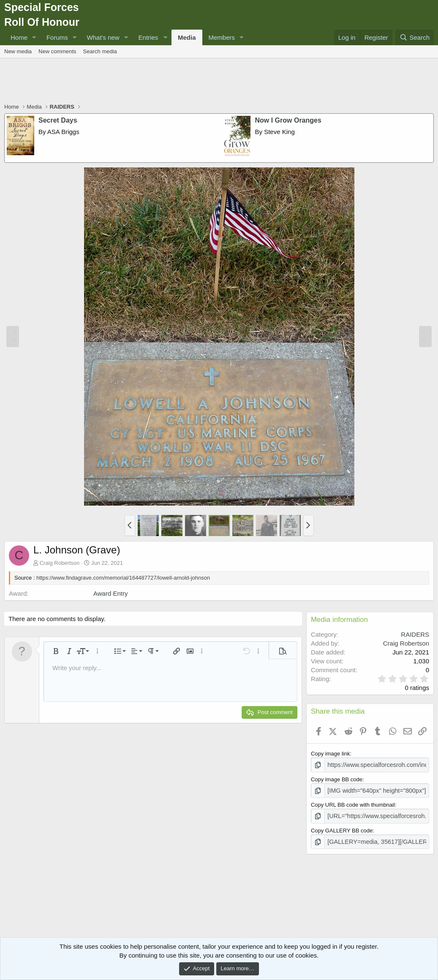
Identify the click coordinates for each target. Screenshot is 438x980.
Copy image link (331, 754)
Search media (100, 51)
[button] (34, 37)
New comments (57, 51)
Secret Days (58, 120)
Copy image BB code (337, 779)
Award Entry (110, 593)
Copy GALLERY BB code (342, 828)
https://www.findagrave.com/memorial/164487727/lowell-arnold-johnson (123, 578)
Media (187, 37)
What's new (103, 37)
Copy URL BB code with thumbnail (353, 803)
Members (222, 37)
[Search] (415, 37)
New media (18, 51)
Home (19, 37)
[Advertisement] (219, 82)
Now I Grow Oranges (288, 120)
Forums (57, 37)
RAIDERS (415, 634)
